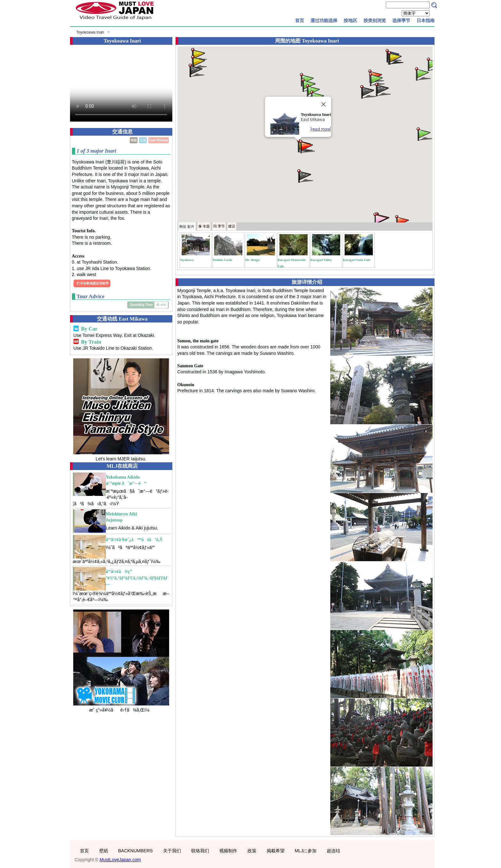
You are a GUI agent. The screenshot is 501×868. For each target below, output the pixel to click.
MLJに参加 (306, 851)
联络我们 (200, 851)
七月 (143, 140)
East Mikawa (158, 140)
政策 (252, 851)
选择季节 (401, 20)
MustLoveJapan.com (120, 860)
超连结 (333, 851)
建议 (232, 226)
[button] (199, 62)
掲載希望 (276, 851)
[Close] (323, 104)
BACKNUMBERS (136, 851)
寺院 (134, 140)
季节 (219, 226)
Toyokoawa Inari (90, 32)
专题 (204, 226)
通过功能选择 (324, 20)
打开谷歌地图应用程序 (93, 283)
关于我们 (172, 851)
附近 (187, 227)
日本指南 (426, 20)
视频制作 (228, 851)
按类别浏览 (375, 20)
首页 (300, 20)
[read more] (321, 129)
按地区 (350, 20)
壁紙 (104, 851)
